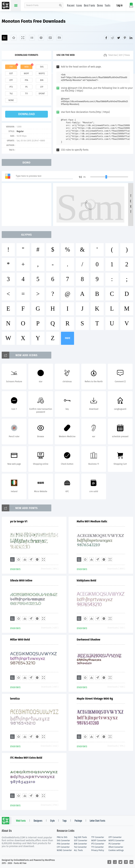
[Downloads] (25, 559)
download (27, 114)
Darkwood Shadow (89, 640)
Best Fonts (90, 6)
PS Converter (114, 844)
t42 (11, 94)
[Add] (5, 38)
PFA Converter (63, 844)
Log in (120, 6)
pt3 (11, 87)
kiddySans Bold (87, 580)
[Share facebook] (106, 38)
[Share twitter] (119, 38)
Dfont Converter (116, 847)
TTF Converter (98, 837)
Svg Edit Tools (81, 837)
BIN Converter (81, 844)
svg (42, 67)
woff (26, 73)
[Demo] (23, 38)
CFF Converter (63, 847)
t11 (26, 94)
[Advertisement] (28, 205)
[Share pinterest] (125, 38)
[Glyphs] (32, 38)
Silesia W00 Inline (21, 580)
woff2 (42, 73)
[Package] (41, 38)
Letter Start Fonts (97, 821)
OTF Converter (115, 837)
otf (11, 80)
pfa (26, 80)
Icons (79, 6)
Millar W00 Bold (20, 640)
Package (78, 821)
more (67, 338)
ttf (11, 67)
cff (42, 87)
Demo (100, 6)
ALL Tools (78, 850)
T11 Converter (97, 847)
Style (52, 821)
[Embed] (37, 559)
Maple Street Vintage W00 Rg (95, 699)
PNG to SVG (62, 837)
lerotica (15, 699)
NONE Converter (64, 850)
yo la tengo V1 (19, 521)
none (11, 100)
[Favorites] (14, 38)
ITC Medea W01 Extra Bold (26, 758)
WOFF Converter (99, 841)
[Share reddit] (112, 38)
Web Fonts (21, 821)
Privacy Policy (98, 850)
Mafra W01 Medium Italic (92, 521)
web (27, 67)
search (60, 5)
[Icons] (50, 38)
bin (42, 80)
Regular (20, 131)
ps (26, 87)
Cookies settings (116, 850)
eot (11, 73)
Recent (71, 6)
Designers (38, 821)
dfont (42, 94)
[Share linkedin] (131, 38)
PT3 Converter (98, 844)
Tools (108, 6)
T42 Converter (80, 847)
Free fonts (6, 6)
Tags (65, 821)
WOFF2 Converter (116, 841)
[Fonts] (59, 38)
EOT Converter (81, 841)
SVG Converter (63, 841)
